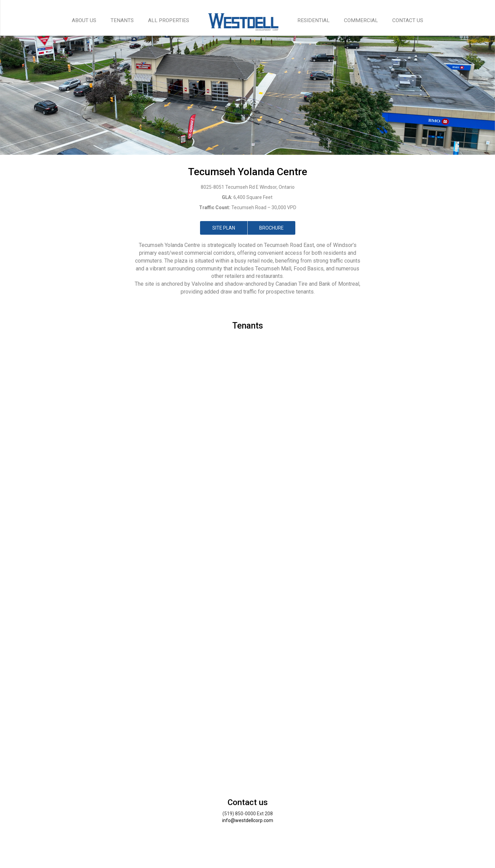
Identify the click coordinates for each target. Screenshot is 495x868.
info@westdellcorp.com (248, 820)
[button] (37, 469)
